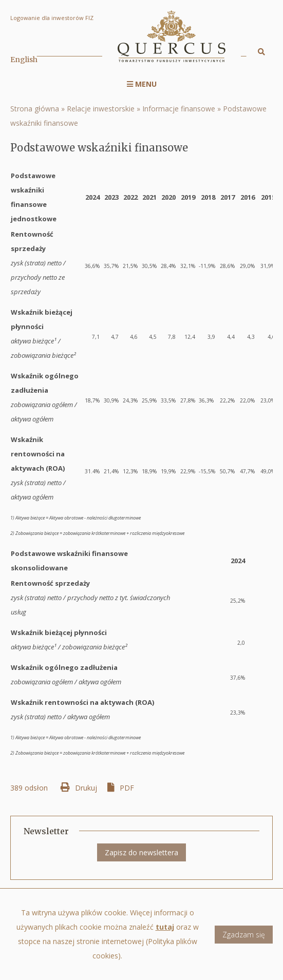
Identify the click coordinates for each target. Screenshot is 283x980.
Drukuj (86, 788)
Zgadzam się (244, 943)
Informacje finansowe (179, 109)
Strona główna (35, 109)
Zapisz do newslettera (141, 852)
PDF (127, 788)
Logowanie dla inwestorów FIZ (52, 18)
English (24, 60)
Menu (142, 84)
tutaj (165, 935)
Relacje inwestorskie (101, 109)
